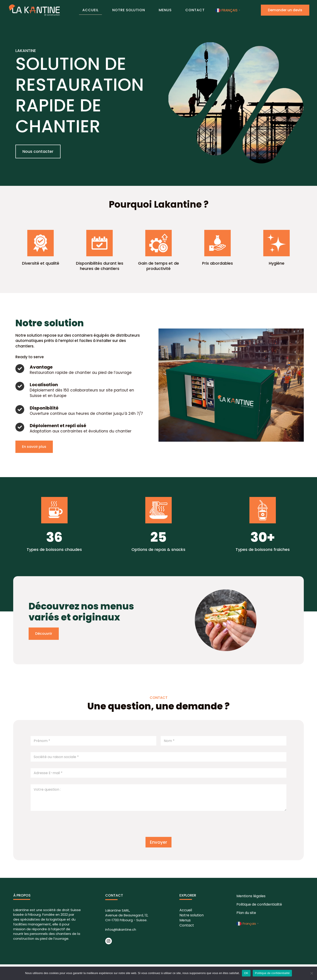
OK (246, 973)
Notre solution (132, 10)
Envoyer (158, 842)
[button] (38, 151)
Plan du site (246, 913)
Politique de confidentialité (259, 904)
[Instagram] (109, 941)
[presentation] (64, 833)
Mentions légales (251, 896)
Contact (185, 10)
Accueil (100, 10)
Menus (162, 10)
